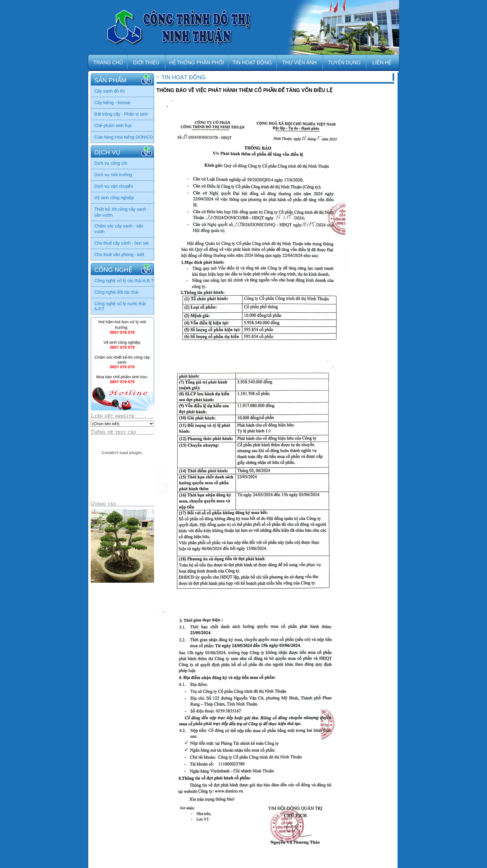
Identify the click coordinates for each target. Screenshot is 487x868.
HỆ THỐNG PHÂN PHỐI (197, 63)
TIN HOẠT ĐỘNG (252, 63)
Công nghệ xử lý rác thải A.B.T (124, 281)
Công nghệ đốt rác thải (116, 292)
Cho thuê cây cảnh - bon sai (122, 243)
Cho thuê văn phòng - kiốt (119, 255)
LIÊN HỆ (382, 63)
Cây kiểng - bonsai (112, 103)
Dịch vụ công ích (111, 163)
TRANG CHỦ (108, 63)
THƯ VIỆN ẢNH (300, 63)
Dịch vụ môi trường (113, 175)
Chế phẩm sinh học (113, 126)
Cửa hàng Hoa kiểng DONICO (124, 137)
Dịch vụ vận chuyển (114, 186)
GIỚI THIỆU (146, 63)
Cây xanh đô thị (110, 91)
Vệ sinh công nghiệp (114, 198)
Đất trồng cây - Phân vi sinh (121, 114)
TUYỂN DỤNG (344, 63)
